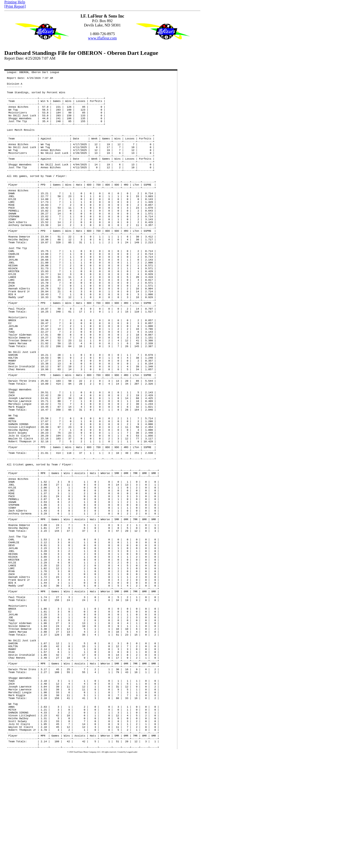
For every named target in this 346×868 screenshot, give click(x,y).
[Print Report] (15, 6)
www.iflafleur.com (102, 38)
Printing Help (15, 2)
